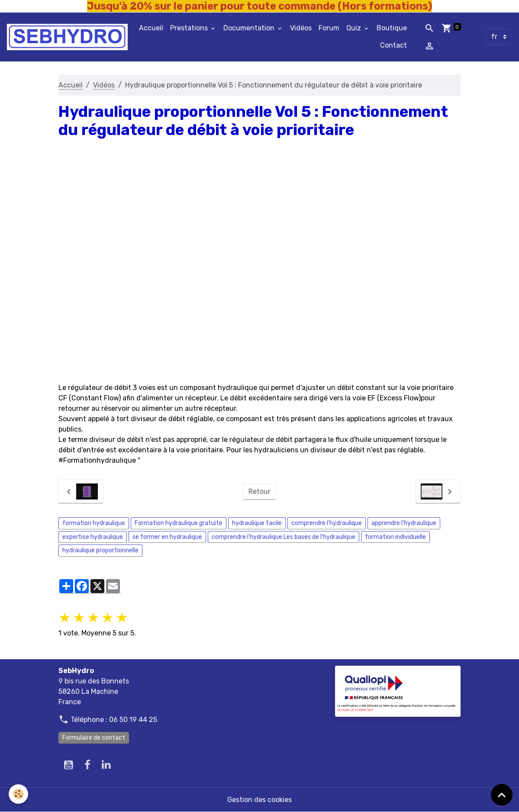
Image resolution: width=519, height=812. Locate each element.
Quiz (355, 28)
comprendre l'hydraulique (327, 523)
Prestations (190, 28)
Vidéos (301, 28)
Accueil (151, 28)
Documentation (250, 28)
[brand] (67, 37)
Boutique (392, 28)
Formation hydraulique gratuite (179, 523)
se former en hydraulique (167, 537)
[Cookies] (18, 794)
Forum (329, 28)
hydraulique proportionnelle (100, 550)
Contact (393, 45)
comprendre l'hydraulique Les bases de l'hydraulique (284, 537)
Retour (259, 491)
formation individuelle (395, 537)
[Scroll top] (502, 795)
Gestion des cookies (259, 800)
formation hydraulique (94, 523)
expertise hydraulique (93, 537)
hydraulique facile (257, 523)
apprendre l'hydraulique (404, 523)
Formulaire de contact (94, 738)
